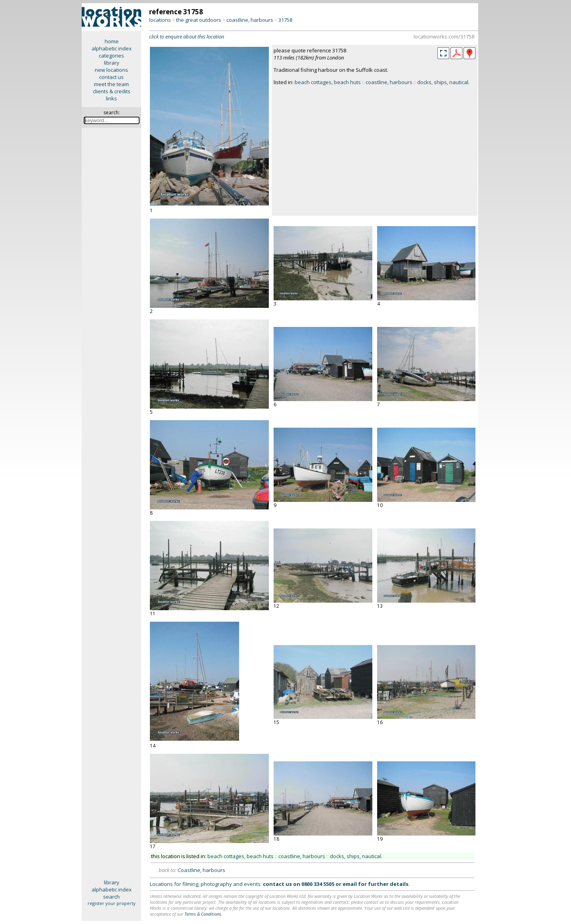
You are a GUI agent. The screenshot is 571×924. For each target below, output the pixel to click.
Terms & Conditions (203, 914)
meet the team (111, 84)
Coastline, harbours (201, 870)
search (111, 897)
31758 (285, 20)
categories (111, 56)
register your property (112, 903)
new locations (111, 70)
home (112, 41)
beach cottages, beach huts (328, 82)
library (112, 63)
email (350, 884)
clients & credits (112, 91)
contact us (111, 77)
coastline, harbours (250, 20)
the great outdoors (199, 20)
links (111, 98)
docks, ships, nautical (443, 82)
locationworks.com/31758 (444, 36)
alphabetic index (112, 48)
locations (160, 20)
